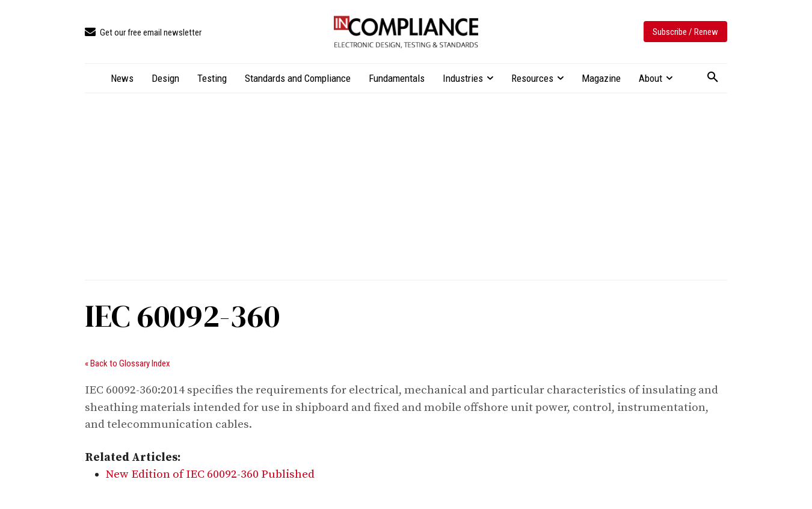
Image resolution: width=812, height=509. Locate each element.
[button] (713, 78)
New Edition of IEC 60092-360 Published (210, 474)
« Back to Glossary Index (128, 363)
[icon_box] (143, 33)
